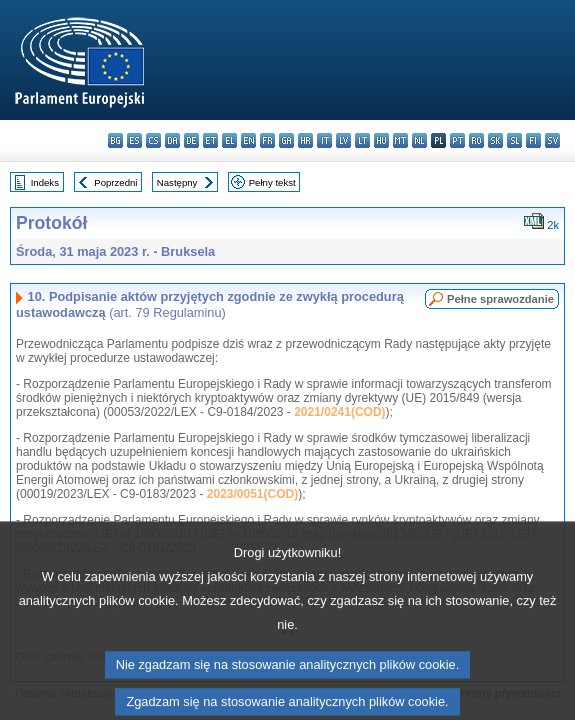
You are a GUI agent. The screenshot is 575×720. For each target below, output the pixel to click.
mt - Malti (400, 140)
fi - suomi (533, 140)
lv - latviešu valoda (343, 140)
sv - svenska (552, 140)
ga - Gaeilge (286, 140)
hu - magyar (381, 140)
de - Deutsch (191, 140)
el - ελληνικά (229, 140)
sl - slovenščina (514, 140)
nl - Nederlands (419, 140)
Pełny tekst (272, 182)
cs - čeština (153, 140)
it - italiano (324, 140)
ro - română (476, 140)
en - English (248, 140)
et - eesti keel (210, 140)
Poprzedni (115, 182)
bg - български (115, 140)
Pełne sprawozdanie (500, 299)
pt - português (457, 140)
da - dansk (172, 140)
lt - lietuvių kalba (362, 140)
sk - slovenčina (495, 140)
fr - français (267, 140)
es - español (134, 140)
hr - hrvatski (305, 140)
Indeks (45, 182)
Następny (177, 182)
